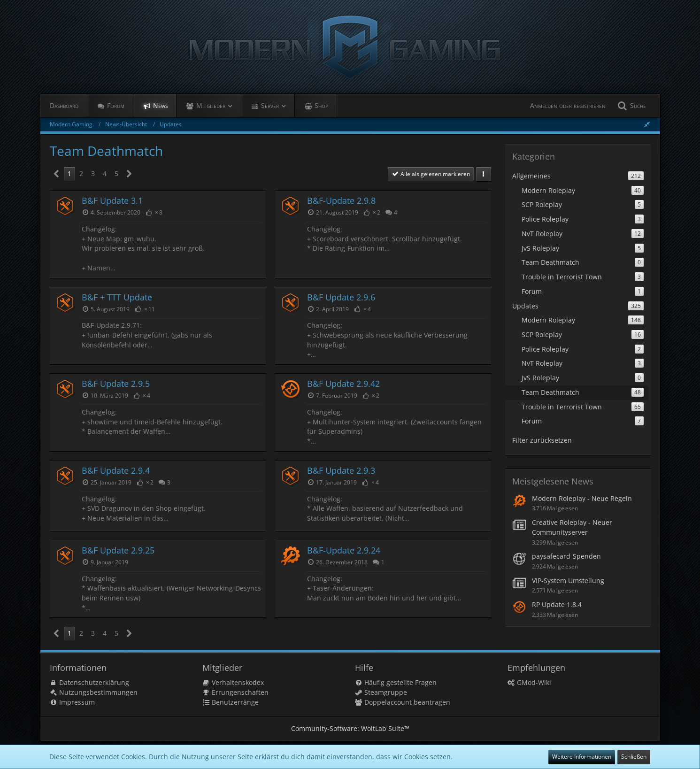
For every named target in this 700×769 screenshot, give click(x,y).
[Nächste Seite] (129, 174)
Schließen (634, 757)
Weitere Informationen (582, 757)
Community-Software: (350, 728)
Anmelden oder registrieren (568, 105)
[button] (484, 174)
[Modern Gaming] (350, 47)
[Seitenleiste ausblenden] (647, 124)
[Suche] (631, 106)
